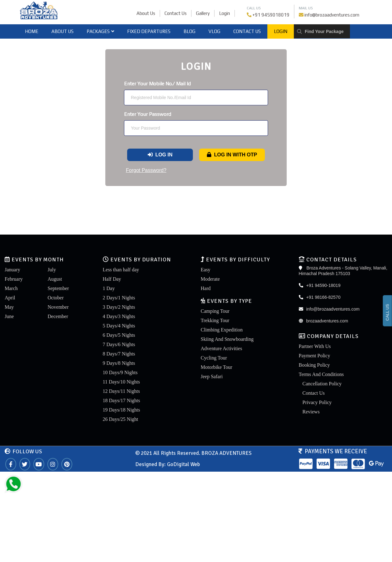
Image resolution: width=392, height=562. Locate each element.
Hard (206, 288)
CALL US (387, 312)
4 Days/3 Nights (119, 316)
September (58, 288)
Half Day (112, 279)
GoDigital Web (183, 464)
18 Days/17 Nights (122, 400)
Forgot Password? (146, 170)
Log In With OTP (232, 155)
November (58, 307)
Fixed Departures (149, 31)
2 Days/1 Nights (119, 298)
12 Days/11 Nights (121, 391)
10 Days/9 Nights (120, 372)
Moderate (210, 279)
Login (225, 13)
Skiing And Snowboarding (227, 339)
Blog (189, 31)
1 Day (109, 288)
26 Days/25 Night (121, 419)
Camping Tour (215, 311)
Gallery (203, 13)
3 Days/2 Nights (119, 307)
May (9, 307)
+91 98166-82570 (323, 297)
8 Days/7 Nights (119, 354)
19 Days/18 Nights (122, 410)
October (56, 298)
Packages (100, 31)
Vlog (214, 31)
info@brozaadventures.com (332, 15)
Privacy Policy (317, 402)
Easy (206, 270)
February (14, 279)
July (52, 270)
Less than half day (121, 270)
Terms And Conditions (321, 374)
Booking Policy (314, 365)
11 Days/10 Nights (121, 382)
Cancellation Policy (322, 384)
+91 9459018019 (271, 15)
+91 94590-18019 (323, 285)
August (55, 279)
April (10, 298)
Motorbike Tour (216, 367)
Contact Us (176, 13)
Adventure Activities (221, 348)
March (11, 288)
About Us (146, 13)
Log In (160, 155)
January (12, 270)
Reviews (311, 412)
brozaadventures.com (327, 321)
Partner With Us (315, 346)
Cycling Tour (214, 358)
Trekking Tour (215, 320)
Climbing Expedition (222, 330)
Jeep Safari (212, 376)
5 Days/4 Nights (119, 326)
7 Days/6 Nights (119, 344)
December (58, 316)
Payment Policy (315, 356)
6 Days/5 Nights (119, 335)
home (32, 31)
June (9, 316)
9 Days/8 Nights (119, 363)
